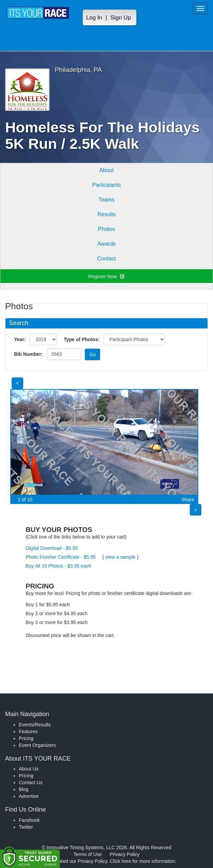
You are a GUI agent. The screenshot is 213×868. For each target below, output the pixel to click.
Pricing (26, 738)
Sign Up (121, 18)
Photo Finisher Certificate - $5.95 (61, 557)
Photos (107, 229)
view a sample (121, 557)
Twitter (26, 827)
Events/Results (35, 725)
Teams (106, 200)
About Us (29, 769)
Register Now (106, 276)
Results (106, 214)
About (107, 170)
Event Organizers (37, 745)
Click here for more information (142, 861)
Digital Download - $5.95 (52, 548)
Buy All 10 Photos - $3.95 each (58, 566)
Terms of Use (88, 854)
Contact (106, 258)
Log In (94, 18)
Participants (107, 185)
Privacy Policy (125, 854)
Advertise (29, 796)
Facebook (29, 820)
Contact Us (31, 782)
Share (188, 500)
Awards (106, 244)
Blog (24, 789)
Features (28, 731)
